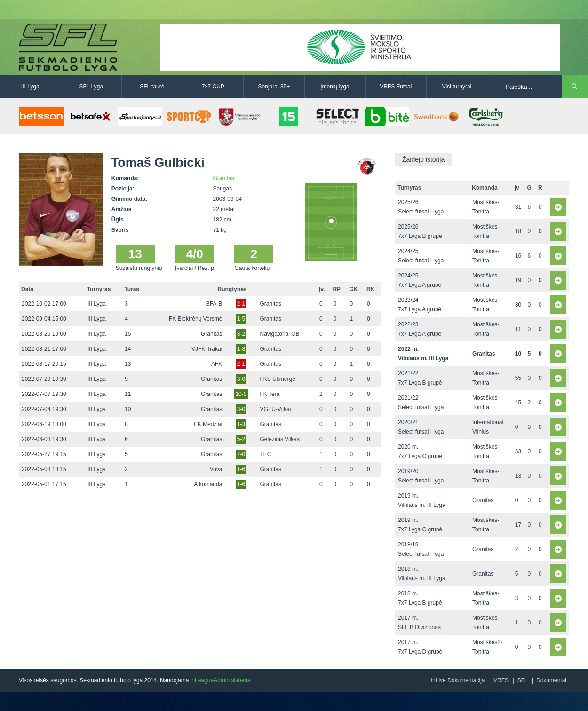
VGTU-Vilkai (276, 409)
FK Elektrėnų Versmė (195, 319)
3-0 (241, 379)
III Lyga (30, 87)
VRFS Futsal (396, 87)
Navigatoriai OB (280, 334)
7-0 (241, 454)
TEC (266, 454)
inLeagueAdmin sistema (221, 680)
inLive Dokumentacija (458, 680)
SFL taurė (152, 87)
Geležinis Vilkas (280, 439)
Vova (216, 469)
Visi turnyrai (457, 87)
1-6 (241, 469)
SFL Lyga (91, 87)
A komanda (208, 484)
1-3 (241, 424)
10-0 (241, 394)
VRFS (501, 680)
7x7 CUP (213, 87)
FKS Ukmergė (278, 379)
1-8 (241, 349)
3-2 (241, 334)
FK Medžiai (208, 424)
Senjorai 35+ (274, 87)
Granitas (224, 178)
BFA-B (214, 304)
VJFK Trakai (207, 349)
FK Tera (270, 394)
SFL (522, 680)
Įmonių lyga (335, 87)
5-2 (241, 439)
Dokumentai (551, 680)
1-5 (241, 319)
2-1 (241, 304)
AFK (217, 364)
